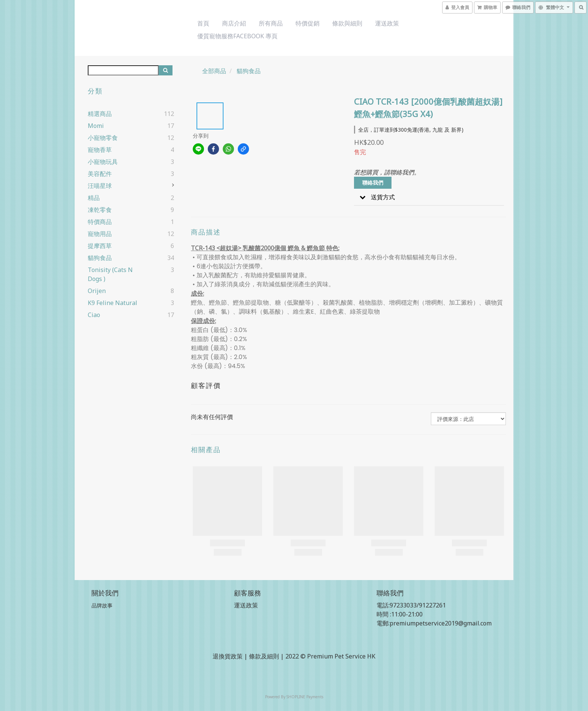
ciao (94, 315)
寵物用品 (100, 234)
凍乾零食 (100, 210)
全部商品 (214, 71)
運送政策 (387, 23)
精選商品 (100, 114)
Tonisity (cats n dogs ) (110, 274)
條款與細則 (347, 23)
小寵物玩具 (103, 162)
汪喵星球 (100, 186)
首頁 (203, 23)
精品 (94, 198)
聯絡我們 (373, 183)
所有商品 (271, 23)
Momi (96, 126)
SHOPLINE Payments (305, 697)
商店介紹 (234, 23)
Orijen (97, 291)
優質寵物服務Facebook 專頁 (237, 36)
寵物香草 (100, 150)
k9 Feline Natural (112, 303)
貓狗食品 (100, 258)
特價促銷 (307, 23)
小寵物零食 (103, 138)
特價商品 (100, 222)
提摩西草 (100, 246)
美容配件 (100, 174)
